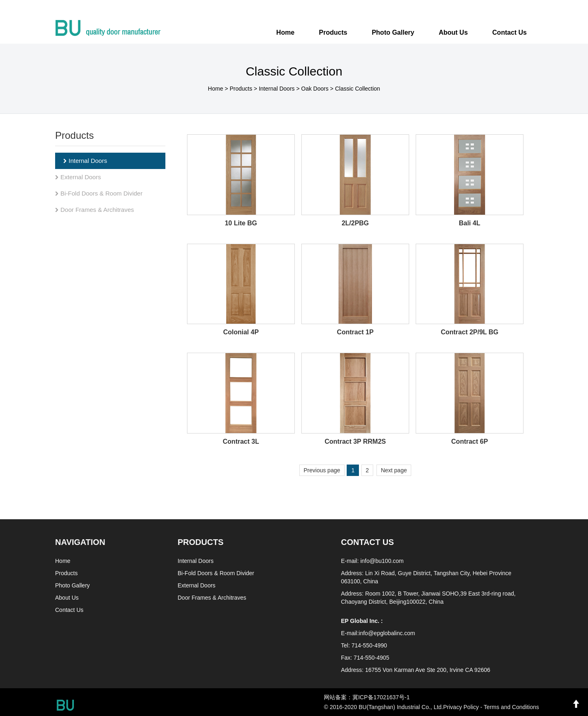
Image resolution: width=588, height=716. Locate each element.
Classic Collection (357, 89)
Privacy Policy (461, 707)
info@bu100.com (382, 561)
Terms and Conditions (511, 707)
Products (241, 89)
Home (285, 32)
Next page (394, 470)
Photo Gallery (72, 585)
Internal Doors (277, 89)
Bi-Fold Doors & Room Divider (99, 193)
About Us (67, 598)
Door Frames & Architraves (95, 210)
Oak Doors (315, 89)
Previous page (322, 470)
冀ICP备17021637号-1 (381, 697)
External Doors (78, 177)
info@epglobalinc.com (387, 633)
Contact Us (69, 610)
